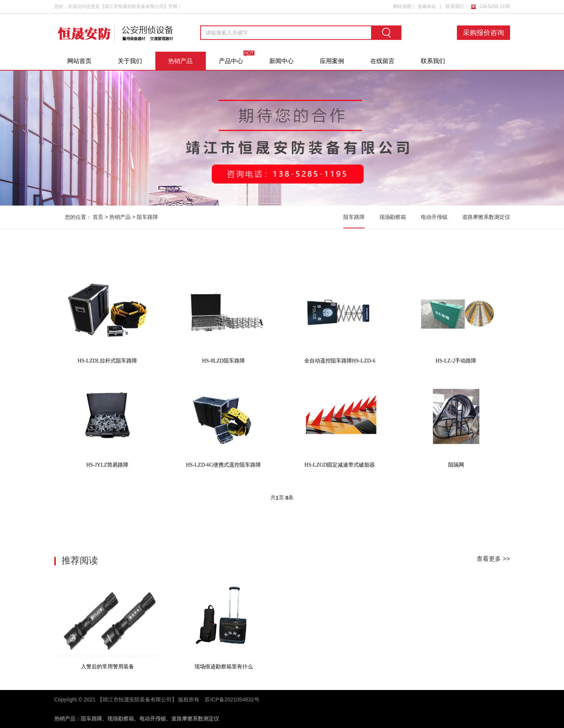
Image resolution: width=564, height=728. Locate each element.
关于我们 (130, 61)
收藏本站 (427, 6)
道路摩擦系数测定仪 (486, 217)
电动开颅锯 (434, 217)
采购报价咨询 (483, 33)
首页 (98, 217)
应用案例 (332, 61)
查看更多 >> (493, 559)
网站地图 (402, 6)
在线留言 (382, 61)
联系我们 (455, 6)
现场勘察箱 (393, 217)
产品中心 (231, 61)
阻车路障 (147, 217)
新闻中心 (281, 61)
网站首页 (79, 61)
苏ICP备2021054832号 (232, 700)
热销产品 (180, 61)
